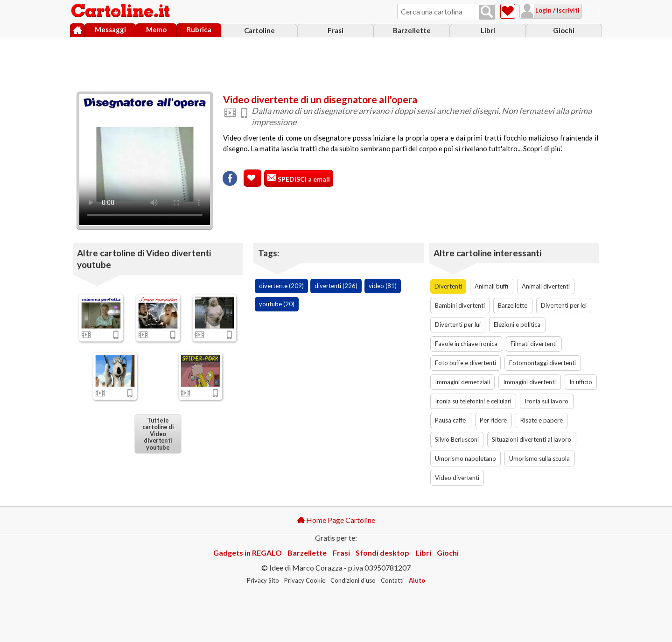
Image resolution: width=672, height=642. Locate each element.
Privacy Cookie (305, 580)
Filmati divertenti (534, 344)
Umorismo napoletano (465, 459)
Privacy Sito (263, 580)
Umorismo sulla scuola (539, 459)
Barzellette (412, 30)
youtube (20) (277, 304)
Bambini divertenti (460, 305)
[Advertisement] (336, 62)
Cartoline (259, 30)
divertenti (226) (336, 286)
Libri (488, 30)
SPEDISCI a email (303, 179)
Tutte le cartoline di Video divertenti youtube (157, 434)
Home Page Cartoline (336, 520)
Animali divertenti (546, 286)
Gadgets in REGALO (248, 553)
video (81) (383, 286)
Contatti (392, 580)
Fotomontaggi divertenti (542, 363)
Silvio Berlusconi (457, 439)
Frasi (336, 30)
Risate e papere (542, 420)
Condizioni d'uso (353, 580)
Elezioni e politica (517, 325)
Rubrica (199, 29)
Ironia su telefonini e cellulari (473, 401)
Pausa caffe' (451, 420)
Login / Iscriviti (557, 10)
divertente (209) (281, 286)
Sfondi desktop (382, 553)
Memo (156, 29)
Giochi (564, 30)
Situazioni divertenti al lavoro (532, 439)
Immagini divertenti (529, 382)
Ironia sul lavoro (546, 401)
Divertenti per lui (458, 325)
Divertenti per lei (564, 305)
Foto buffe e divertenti (465, 363)
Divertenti (448, 286)
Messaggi (110, 29)
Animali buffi (491, 286)
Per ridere (493, 420)
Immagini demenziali (462, 382)
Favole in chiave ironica (466, 344)
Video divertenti (457, 478)
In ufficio (581, 382)
